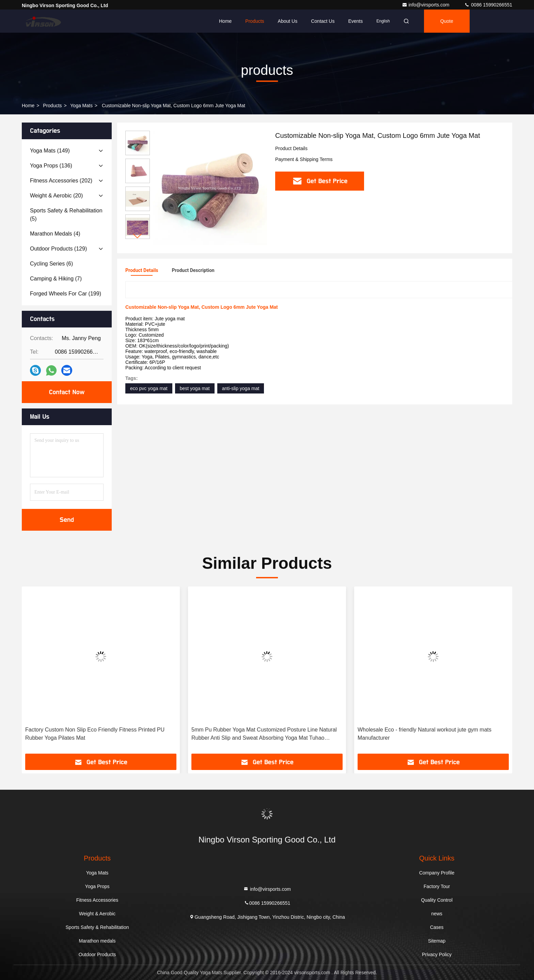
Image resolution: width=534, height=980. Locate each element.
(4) (55, 234)
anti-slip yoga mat (241, 388)
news (437, 914)
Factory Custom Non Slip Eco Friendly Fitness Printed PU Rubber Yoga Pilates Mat (95, 734)
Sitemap (437, 941)
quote (447, 21)
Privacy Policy (437, 954)
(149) (50, 151)
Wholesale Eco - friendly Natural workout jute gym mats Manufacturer (425, 734)
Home (225, 21)
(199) (66, 294)
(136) (51, 166)
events (355, 21)
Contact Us (323, 21)
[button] (138, 236)
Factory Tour (437, 886)
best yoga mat (195, 388)
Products (255, 21)
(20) (56, 196)
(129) (58, 249)
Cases (437, 927)
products (52, 106)
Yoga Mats (81, 106)
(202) (61, 181)
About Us (288, 21)
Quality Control (437, 900)
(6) (51, 264)
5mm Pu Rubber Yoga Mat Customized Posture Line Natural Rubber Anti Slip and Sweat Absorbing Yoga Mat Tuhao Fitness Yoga (264, 734)
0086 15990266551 (488, 5)
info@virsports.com (426, 5)
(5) (66, 215)
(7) (56, 279)
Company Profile (437, 873)
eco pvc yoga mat (149, 388)
